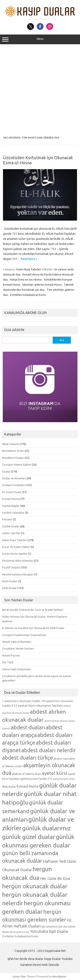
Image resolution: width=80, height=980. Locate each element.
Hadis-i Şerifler (11, 533)
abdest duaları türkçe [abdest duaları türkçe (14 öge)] (28, 758)
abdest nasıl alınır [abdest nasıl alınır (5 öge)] (64, 759)
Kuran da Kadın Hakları (16, 547)
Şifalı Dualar (9, 588)
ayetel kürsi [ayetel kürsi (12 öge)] (55, 773)
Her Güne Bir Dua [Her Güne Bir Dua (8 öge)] (55, 878)
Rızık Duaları (10, 581)
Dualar (6, 471)
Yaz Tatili (8, 662)
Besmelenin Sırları (13, 451)
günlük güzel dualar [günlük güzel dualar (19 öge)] (29, 837)
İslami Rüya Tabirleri (29, 269)
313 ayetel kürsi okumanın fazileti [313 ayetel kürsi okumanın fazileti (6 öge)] (37, 706)
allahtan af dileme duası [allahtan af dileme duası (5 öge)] (27, 774)
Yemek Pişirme (11, 655)
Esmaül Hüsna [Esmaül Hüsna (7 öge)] (28, 786)
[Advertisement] (40, 90)
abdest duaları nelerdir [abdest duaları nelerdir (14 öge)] (49, 750)
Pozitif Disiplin (11, 567)
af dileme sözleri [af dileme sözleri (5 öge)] (12, 766)
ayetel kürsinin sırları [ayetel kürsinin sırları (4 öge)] (64, 779)
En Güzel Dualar (12, 492)
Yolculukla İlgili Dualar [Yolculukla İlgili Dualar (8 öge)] (49, 931)
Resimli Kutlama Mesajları (18, 574)
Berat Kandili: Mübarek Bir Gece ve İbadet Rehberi (33, 610)
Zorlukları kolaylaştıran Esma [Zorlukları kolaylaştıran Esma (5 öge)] (20, 936)
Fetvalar (7, 519)
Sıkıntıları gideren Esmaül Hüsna (42, 285)
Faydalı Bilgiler (11, 506)
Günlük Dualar (11, 526)
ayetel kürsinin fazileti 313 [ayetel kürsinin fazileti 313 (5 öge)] (36, 779)
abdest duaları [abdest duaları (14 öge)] (28, 727)
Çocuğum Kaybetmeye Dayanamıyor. (25, 635)
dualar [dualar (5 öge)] (12, 786)
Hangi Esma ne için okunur (26, 279)
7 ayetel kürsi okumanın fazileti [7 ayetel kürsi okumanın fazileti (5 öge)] (21, 701)
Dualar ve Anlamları (14, 478)
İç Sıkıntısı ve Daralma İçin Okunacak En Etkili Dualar (33, 628)
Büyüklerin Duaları (13, 458)
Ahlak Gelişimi (11, 444)
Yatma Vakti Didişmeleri (17, 669)
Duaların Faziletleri (14, 485)
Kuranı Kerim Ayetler (15, 554)
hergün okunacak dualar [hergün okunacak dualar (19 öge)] (35, 886)
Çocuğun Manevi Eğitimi (17, 464)
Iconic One (19, 976)
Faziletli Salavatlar (13, 513)
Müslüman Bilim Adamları (18, 561)
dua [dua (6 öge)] (5, 786)
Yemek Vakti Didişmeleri (17, 642)
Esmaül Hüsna (11, 499)
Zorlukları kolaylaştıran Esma (28, 295)
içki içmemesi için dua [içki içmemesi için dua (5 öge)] (55, 926)
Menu (40, 39)
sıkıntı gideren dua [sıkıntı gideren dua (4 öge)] (19, 932)
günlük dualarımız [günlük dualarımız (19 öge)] (46, 828)
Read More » (29, 259)
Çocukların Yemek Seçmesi (18, 648)
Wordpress (59, 976)
